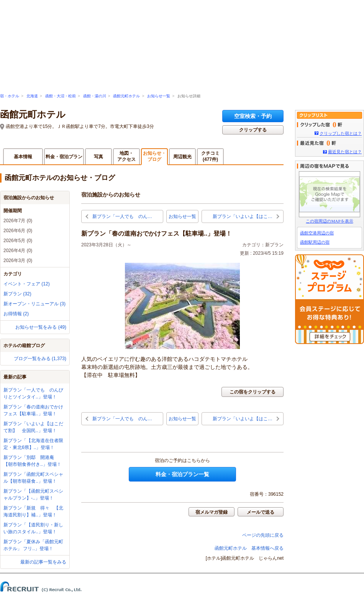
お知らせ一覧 (159, 96)
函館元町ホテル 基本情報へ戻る (249, 548)
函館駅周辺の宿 (315, 242)
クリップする (253, 130)
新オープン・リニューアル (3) (34, 304)
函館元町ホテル (126, 96)
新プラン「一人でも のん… (122, 216)
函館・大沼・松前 (61, 96)
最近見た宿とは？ (345, 152)
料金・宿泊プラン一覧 (182, 474)
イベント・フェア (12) (27, 284)
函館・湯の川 (95, 96)
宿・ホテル (10, 96)
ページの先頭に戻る (263, 535)
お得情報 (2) (16, 314)
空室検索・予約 (253, 116)
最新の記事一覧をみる (43, 562)
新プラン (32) (17, 294)
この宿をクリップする (253, 392)
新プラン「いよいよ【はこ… (243, 216)
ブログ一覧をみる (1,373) (40, 359)
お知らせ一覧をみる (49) (41, 327)
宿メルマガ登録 (212, 512)
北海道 (32, 96)
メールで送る (261, 512)
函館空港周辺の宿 (317, 233)
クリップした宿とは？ (341, 133)
